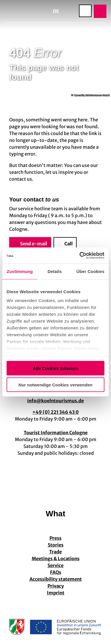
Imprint (56, 593)
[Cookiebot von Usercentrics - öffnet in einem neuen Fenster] (80, 256)
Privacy (56, 586)
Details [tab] (55, 271)
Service (55, 565)
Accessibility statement (56, 579)
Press (55, 538)
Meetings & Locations (56, 559)
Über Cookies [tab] (90, 271)
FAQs (56, 572)
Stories (56, 545)
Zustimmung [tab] (20, 271)
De (56, 11)
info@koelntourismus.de (55, 401)
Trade (55, 552)
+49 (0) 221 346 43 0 (55, 412)
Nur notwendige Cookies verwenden (55, 385)
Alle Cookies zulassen (55, 368)
